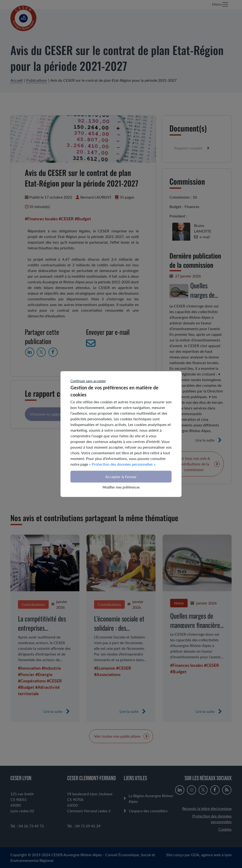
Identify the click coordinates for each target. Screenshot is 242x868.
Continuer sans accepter (88, 381)
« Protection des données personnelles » (122, 464)
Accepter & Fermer (121, 477)
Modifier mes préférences (121, 487)
